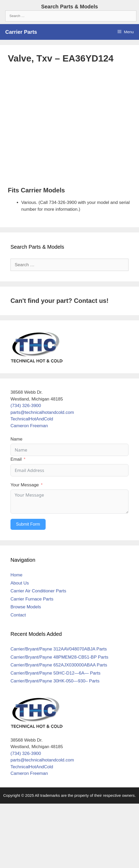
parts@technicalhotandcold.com (42, 412)
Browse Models (26, 607)
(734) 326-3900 (26, 406)
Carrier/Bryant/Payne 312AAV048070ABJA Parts (59, 649)
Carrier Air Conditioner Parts (38, 591)
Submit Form (28, 524)
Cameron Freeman (29, 426)
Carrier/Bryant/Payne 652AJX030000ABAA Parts (59, 665)
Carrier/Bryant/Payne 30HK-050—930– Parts (55, 681)
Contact (18, 615)
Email (16, 459)
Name (16, 439)
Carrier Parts (21, 32)
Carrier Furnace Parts (32, 599)
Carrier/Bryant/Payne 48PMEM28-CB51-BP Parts (59, 657)
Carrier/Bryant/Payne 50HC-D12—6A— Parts (55, 673)
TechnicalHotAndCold (32, 419)
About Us (20, 583)
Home (16, 575)
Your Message (25, 485)
